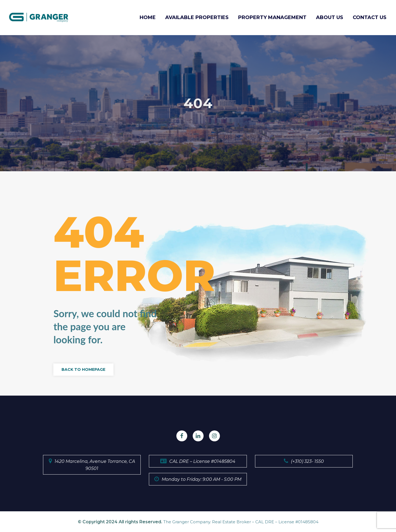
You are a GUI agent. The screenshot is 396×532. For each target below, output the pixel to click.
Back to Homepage (83, 370)
